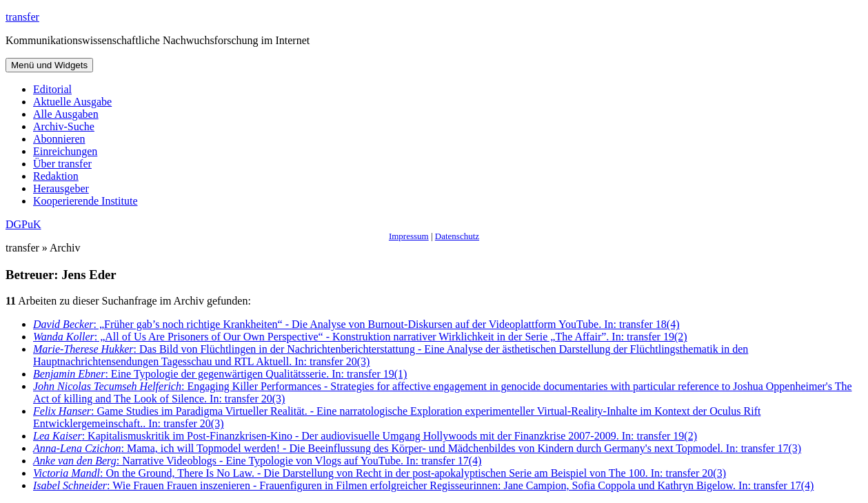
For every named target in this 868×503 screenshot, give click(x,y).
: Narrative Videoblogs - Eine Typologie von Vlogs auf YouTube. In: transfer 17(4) (257, 461)
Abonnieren (59, 139)
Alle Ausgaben (66, 114)
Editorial (52, 89)
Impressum (409, 236)
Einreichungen (65, 151)
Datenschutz (457, 236)
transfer (22, 17)
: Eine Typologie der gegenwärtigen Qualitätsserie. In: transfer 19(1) (220, 374)
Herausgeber (61, 188)
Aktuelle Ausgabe (72, 102)
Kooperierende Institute (85, 201)
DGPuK (23, 224)
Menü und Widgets (49, 65)
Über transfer (62, 164)
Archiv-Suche (64, 126)
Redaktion (56, 176)
